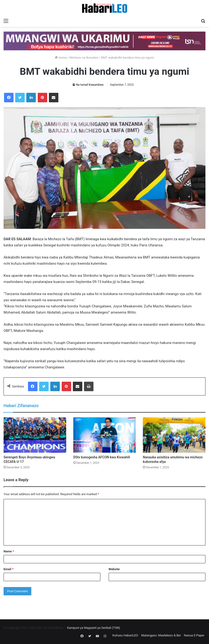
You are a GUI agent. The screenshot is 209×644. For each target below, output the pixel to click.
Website (114, 569)
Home (61, 58)
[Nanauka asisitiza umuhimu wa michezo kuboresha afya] (174, 435)
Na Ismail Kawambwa (90, 85)
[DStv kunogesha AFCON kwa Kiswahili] (105, 435)
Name (9, 551)
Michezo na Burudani (84, 58)
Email (9, 569)
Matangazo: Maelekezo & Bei (161, 635)
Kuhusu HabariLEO (125, 635)
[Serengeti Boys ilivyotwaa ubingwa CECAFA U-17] (35, 435)
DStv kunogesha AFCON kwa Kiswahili (102, 457)
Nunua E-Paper (194, 635)
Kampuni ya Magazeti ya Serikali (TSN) (94, 628)
